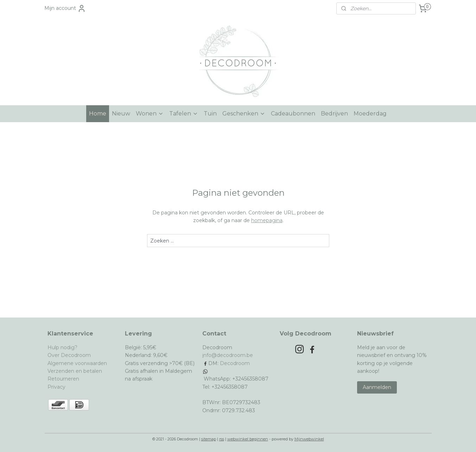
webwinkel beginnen (248, 439)
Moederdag (370, 114)
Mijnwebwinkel (309, 439)
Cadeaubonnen (293, 114)
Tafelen (184, 114)
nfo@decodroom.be (228, 355)
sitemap (209, 439)
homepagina (266, 220)
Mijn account (65, 8)
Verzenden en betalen (75, 371)
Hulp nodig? (62, 347)
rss (222, 439)
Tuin (210, 114)
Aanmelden (377, 387)
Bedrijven (334, 114)
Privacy (56, 387)
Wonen (150, 114)
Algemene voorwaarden (77, 363)
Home (98, 114)
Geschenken (244, 114)
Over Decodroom (69, 355)
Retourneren (63, 379)
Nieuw (121, 114)
